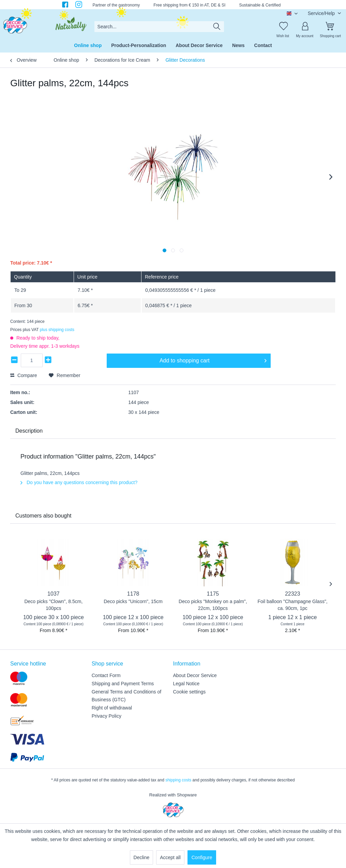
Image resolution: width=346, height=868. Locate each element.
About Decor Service (195, 675)
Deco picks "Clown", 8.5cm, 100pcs (53, 605)
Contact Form (106, 675)
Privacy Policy (107, 716)
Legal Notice (186, 684)
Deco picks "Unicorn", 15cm (133, 601)
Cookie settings (190, 692)
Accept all (170, 857)
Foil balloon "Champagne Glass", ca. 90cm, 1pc (292, 605)
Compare (24, 375)
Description (29, 431)
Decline (142, 857)
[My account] (305, 27)
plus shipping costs (57, 330)
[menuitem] (159, 27)
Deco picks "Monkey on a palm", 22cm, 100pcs (213, 605)
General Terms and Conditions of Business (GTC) (126, 696)
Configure (202, 857)
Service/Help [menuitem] (322, 13)
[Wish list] (283, 27)
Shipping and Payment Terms (123, 684)
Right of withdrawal (112, 708)
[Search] (217, 27)
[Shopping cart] (330, 27)
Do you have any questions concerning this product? (79, 482)
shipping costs (178, 780)
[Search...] (159, 27)
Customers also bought (43, 516)
